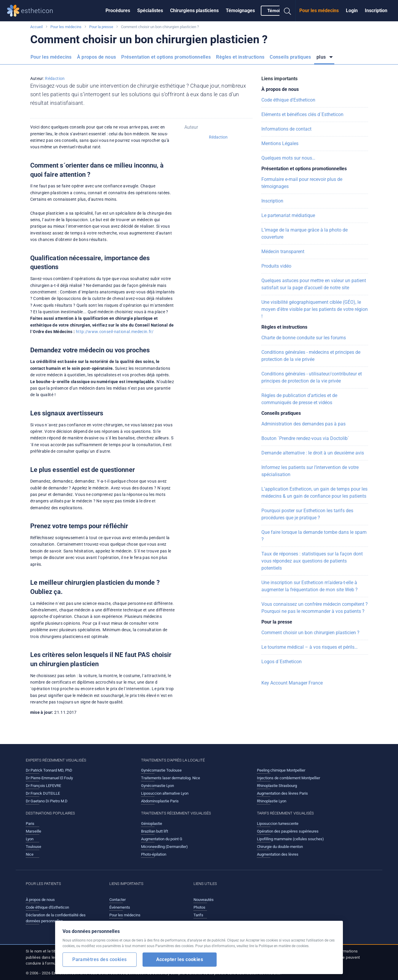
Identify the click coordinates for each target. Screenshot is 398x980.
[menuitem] (118, 11)
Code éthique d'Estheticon (288, 100)
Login (352, 11)
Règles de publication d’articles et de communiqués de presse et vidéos (299, 399)
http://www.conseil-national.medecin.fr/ (115, 332)
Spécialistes (150, 11)
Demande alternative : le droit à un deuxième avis (313, 453)
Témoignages (240, 11)
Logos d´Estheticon (282, 662)
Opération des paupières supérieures (288, 831)
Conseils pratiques (290, 57)
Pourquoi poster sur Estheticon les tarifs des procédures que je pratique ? (307, 514)
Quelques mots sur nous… (288, 158)
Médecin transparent (283, 252)
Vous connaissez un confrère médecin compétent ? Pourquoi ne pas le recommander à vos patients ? (315, 608)
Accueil (36, 27)
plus (322, 57)
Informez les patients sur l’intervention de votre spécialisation (310, 471)
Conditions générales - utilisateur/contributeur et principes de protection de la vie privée (312, 377)
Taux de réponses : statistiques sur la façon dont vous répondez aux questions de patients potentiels (312, 561)
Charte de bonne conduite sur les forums (304, 338)
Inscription (376, 11)
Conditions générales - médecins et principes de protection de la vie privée (311, 356)
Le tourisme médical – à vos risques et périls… (310, 647)
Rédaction (55, 78)
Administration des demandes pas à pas (303, 424)
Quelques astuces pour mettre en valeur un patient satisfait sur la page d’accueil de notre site (314, 284)
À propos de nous (97, 57)
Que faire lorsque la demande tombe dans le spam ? (314, 536)
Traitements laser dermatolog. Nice (171, 778)
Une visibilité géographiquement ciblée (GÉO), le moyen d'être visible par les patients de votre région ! (315, 309)
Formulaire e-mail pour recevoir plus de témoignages (302, 183)
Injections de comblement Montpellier (288, 778)
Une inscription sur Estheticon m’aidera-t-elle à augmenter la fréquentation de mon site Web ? (310, 586)
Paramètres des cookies (99, 959)
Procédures (118, 11)
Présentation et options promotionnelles (166, 57)
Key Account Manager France (292, 683)
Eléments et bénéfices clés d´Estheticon (302, 114)
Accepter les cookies (180, 959)
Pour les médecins (319, 11)
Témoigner (278, 11)
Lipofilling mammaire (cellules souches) (290, 839)
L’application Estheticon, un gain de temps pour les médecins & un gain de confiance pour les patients (314, 493)
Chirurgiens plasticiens (194, 11)
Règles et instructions (240, 57)
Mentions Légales (280, 143)
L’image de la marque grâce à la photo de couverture (305, 233)
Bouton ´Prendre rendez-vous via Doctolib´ (305, 438)
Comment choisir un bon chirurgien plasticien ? (310, 633)
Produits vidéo (276, 266)
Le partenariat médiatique (288, 215)
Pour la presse (101, 27)
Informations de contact (286, 129)
